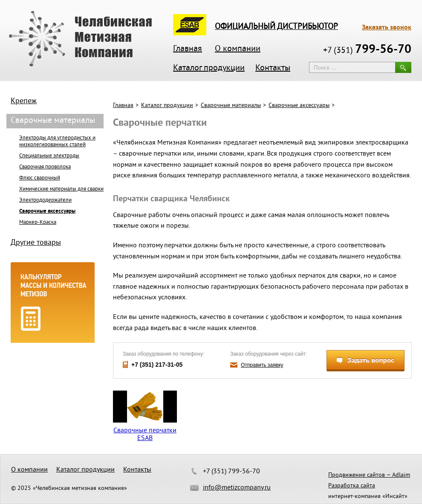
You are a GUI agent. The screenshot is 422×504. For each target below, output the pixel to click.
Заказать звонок (387, 28)
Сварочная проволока (45, 167)
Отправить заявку (262, 365)
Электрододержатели (45, 200)
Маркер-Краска (38, 223)
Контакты (273, 68)
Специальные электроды (49, 156)
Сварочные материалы (231, 106)
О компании (238, 49)
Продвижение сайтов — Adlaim (369, 475)
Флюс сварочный (40, 178)
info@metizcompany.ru (237, 488)
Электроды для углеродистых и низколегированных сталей (57, 142)
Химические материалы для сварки (61, 189)
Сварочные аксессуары (299, 106)
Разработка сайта (352, 486)
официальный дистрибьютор (276, 27)
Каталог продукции (209, 68)
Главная (188, 49)
